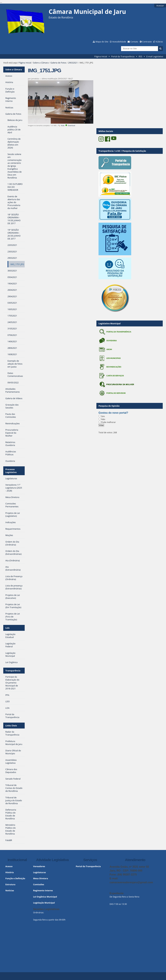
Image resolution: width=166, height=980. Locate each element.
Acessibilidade (119, 42)
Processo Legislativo (11, 471)
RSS (141, 56)
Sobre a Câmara (41, 63)
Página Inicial (101, 56)
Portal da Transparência (123, 56)
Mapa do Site (102, 42)
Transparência (13, 671)
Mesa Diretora (41, 878)
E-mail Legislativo (155, 56)
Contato (134, 42)
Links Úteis (11, 726)
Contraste (147, 42)
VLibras (159, 42)
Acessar (160, 6)
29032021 (73, 63)
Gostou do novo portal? (113, 413)
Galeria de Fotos (58, 63)
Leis (7, 628)
